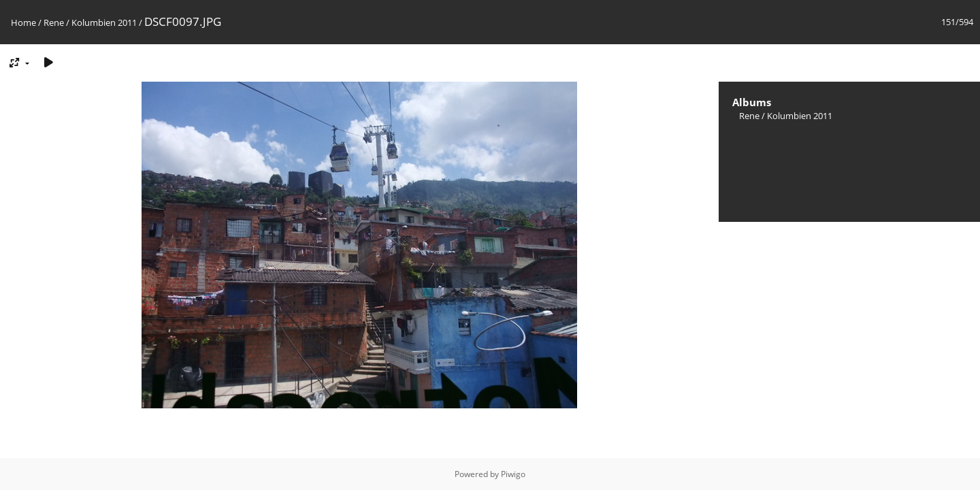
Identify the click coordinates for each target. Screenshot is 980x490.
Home (23, 22)
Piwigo (513, 474)
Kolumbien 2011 (104, 22)
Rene (54, 22)
